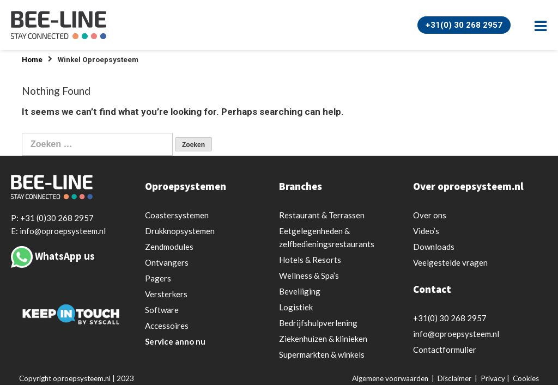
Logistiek (296, 307)
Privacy (493, 378)
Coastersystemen (177, 215)
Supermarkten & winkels (322, 354)
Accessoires (167, 326)
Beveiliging (300, 291)
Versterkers (166, 294)
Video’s (426, 231)
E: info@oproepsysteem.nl (58, 231)
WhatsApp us (65, 256)
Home (32, 60)
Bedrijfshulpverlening (318, 323)
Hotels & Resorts (310, 260)
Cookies (526, 378)
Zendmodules (169, 247)
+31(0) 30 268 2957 (464, 25)
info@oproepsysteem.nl (456, 334)
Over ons (430, 215)
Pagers (158, 278)
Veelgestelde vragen (450, 262)
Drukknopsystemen (180, 231)
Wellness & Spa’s (309, 275)
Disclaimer (454, 378)
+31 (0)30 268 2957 (57, 218)
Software (162, 310)
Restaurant (322, 215)
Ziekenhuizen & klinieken (323, 339)
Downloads (434, 247)
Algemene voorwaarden (390, 378)
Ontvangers (167, 262)
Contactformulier (445, 350)
